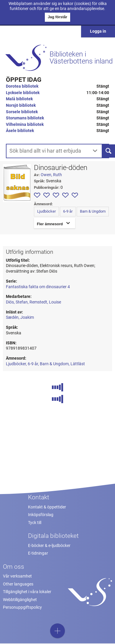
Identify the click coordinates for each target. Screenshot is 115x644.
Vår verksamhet (17, 576)
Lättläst (78, 364)
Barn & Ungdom (93, 211)
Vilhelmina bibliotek (25, 125)
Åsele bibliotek (20, 131)
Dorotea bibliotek (22, 86)
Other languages (18, 584)
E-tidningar (38, 553)
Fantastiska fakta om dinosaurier (38, 287)
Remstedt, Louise (45, 302)
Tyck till (35, 523)
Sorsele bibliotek (22, 112)
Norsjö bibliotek (21, 105)
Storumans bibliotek (25, 118)
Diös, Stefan (17, 302)
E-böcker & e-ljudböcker (49, 546)
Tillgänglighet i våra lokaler (27, 592)
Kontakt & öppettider (47, 507)
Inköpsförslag (41, 515)
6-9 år (68, 211)
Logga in (98, 31)
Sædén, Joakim (20, 317)
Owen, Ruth (51, 175)
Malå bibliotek (19, 99)
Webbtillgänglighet (20, 600)
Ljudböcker (46, 211)
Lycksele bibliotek (23, 93)
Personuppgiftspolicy (22, 607)
